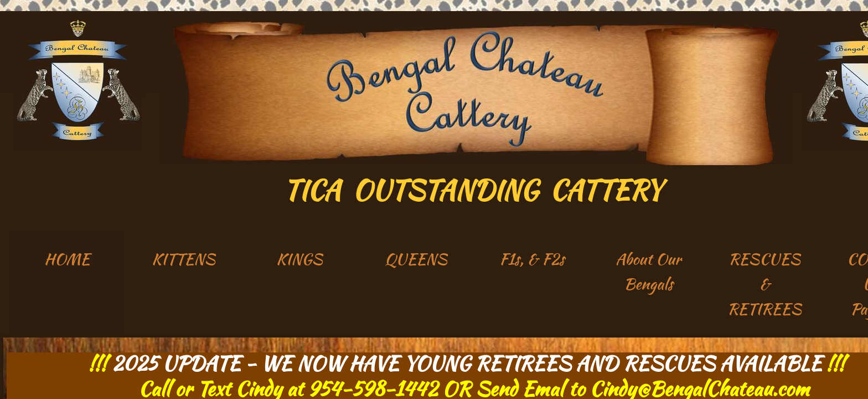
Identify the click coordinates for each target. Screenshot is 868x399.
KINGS (299, 259)
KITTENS (184, 259)
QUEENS (416, 259)
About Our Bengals (648, 271)
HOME (67, 259)
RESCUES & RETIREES (764, 284)
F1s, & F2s (532, 259)
